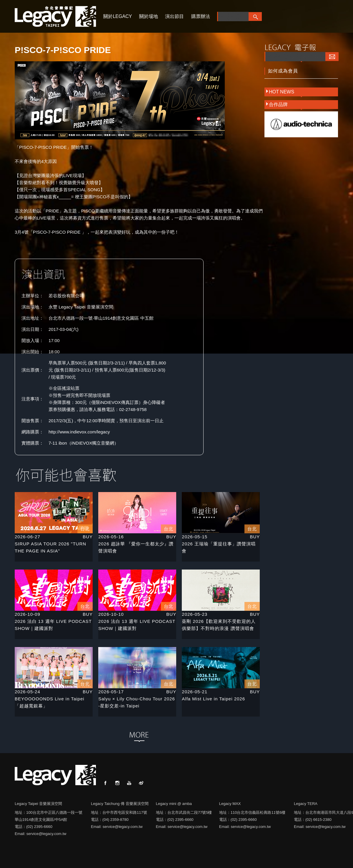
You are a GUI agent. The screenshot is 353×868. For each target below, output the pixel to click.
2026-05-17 (111, 692)
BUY (88, 537)
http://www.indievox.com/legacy (79, 432)
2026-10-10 (111, 614)
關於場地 (149, 16)
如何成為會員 (283, 71)
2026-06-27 (28, 537)
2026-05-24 (28, 692)
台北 (85, 529)
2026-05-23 (195, 614)
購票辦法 (201, 16)
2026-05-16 (111, 537)
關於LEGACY (118, 16)
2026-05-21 (195, 692)
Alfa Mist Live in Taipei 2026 (213, 699)
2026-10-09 (28, 614)
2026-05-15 (195, 537)
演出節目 (174, 16)
